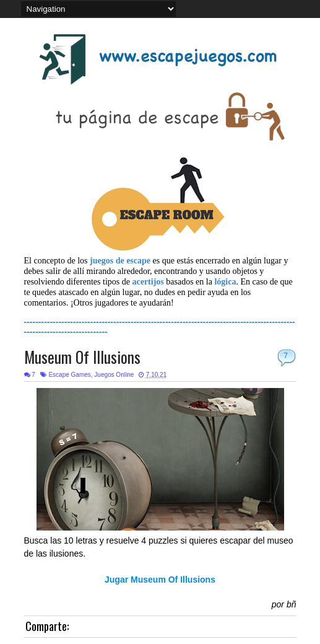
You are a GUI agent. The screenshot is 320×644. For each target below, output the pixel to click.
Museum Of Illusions (82, 357)
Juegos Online (114, 375)
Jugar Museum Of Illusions (160, 580)
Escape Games (69, 375)
